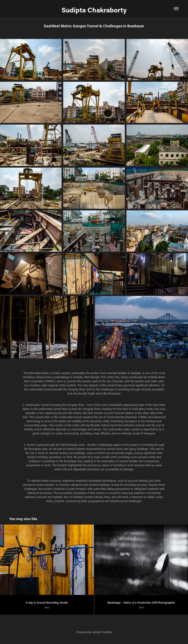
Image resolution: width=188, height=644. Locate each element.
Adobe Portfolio (102, 632)
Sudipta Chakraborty (94, 10)
